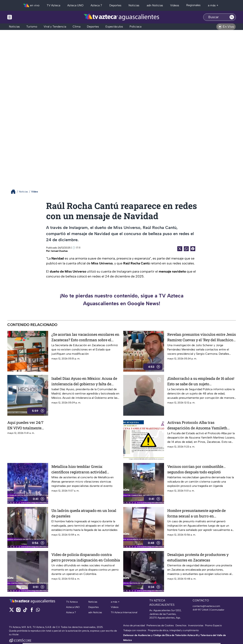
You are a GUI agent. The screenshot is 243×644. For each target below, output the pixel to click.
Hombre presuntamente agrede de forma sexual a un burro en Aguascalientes (196, 513)
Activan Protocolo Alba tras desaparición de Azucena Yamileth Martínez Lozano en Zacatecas (197, 425)
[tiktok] (25, 611)
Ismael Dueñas (59, 251)
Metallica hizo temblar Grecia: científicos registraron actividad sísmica (79, 469)
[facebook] (32, 611)
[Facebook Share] (193, 249)
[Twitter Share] (180, 249)
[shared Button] (186, 249)
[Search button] (232, 17)
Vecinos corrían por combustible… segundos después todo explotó (196, 469)
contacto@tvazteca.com (206, 606)
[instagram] (18, 611)
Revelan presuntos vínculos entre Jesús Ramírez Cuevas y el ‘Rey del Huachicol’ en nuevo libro (202, 337)
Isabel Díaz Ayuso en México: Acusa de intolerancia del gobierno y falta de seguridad (84, 381)
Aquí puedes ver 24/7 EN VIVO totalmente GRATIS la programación (25, 425)
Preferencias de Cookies (160, 625)
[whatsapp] (38, 611)
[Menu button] (24, 17)
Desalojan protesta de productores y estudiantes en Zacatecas (198, 557)
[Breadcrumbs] (15, 192)
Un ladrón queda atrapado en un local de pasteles (84, 513)
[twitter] (12, 611)
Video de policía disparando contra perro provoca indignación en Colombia (86, 557)
